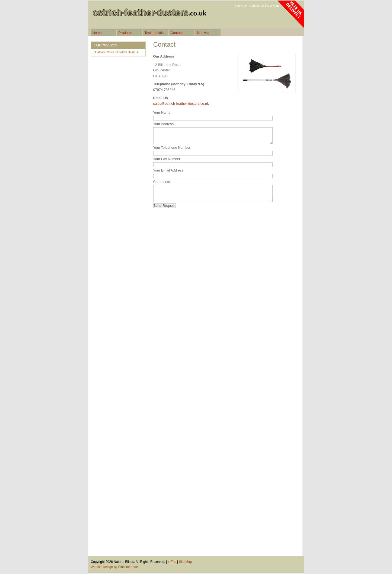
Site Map (273, 6)
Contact (177, 33)
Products (125, 33)
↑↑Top (172, 562)
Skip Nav (241, 6)
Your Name (162, 112)
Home (97, 33)
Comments (162, 182)
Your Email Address (168, 170)
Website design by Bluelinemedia (115, 567)
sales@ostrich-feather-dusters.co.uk (181, 104)
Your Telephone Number (172, 148)
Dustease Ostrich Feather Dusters (116, 52)
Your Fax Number (167, 159)
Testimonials (154, 33)
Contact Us (257, 6)
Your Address (164, 124)
